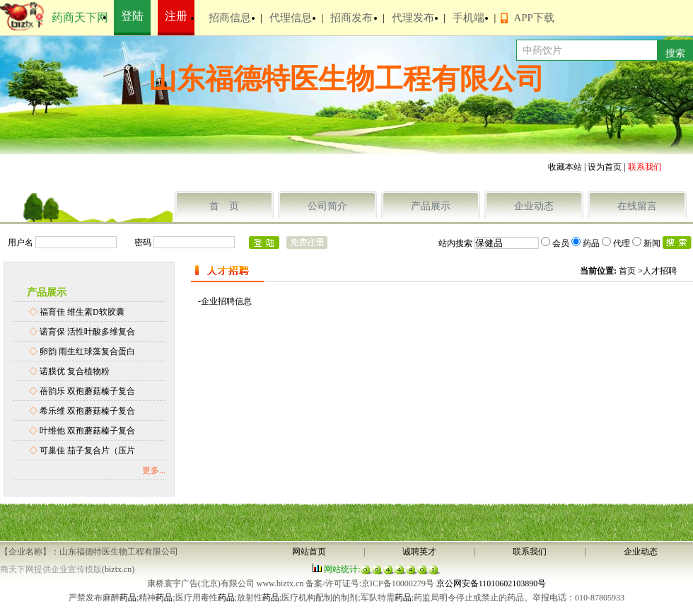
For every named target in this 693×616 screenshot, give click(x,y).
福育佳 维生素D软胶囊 (82, 312)
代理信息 (291, 18)
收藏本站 (565, 167)
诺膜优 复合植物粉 (75, 371)
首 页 (224, 206)
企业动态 (534, 206)
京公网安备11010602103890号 (491, 583)
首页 (627, 271)
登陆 (132, 16)
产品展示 (431, 206)
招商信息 (230, 18)
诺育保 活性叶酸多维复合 (87, 332)
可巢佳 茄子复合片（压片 (87, 451)
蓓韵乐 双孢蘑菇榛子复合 (87, 391)
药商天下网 (80, 17)
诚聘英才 (419, 552)
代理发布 (413, 18)
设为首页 (605, 167)
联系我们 (530, 552)
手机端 (468, 18)
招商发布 (351, 18)
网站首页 (309, 552)
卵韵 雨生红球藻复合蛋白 (87, 351)
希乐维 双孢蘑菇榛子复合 (87, 411)
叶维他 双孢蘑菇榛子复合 (87, 431)
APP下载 (534, 18)
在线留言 (637, 206)
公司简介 (327, 206)
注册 (176, 16)
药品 (128, 598)
